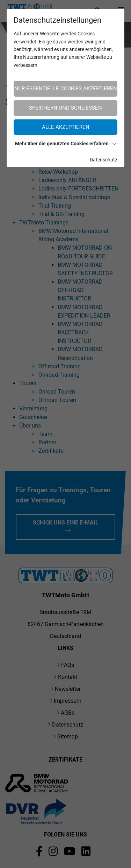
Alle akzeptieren (66, 127)
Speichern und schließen (65, 108)
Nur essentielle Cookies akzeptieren (66, 89)
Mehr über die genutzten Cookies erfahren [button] (66, 144)
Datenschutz (104, 160)
